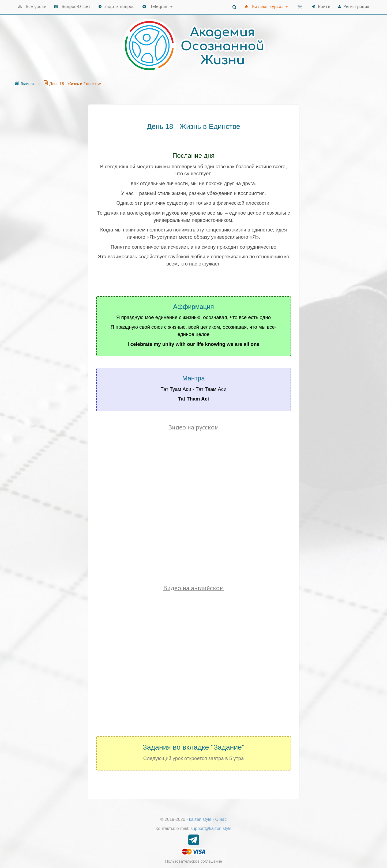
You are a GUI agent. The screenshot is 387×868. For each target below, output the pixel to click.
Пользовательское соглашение (193, 861)
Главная (24, 84)
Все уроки (32, 6)
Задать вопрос (117, 6)
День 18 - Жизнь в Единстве (72, 84)
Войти (321, 6)
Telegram (157, 6)
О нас (221, 819)
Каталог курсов (266, 6)
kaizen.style (200, 819)
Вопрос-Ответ (72, 6)
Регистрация (354, 6)
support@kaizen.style (211, 828)
